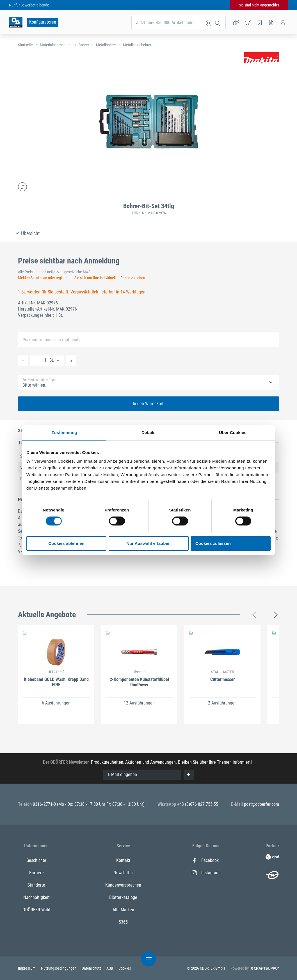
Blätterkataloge (123, 897)
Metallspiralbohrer (137, 45)
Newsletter (123, 873)
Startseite (25, 45)
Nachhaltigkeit (36, 897)
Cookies (125, 968)
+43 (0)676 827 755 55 (198, 804)
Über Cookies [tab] (233, 432)
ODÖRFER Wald (36, 910)
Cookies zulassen (213, 543)
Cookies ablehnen (66, 543)
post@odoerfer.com (261, 804)
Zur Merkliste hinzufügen (39, 380)
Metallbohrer (106, 45)
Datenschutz (92, 968)
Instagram (206, 873)
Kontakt (123, 860)
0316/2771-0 (45, 804)
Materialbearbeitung (56, 45)
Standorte (36, 885)
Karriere (36, 873)
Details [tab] (148, 432)
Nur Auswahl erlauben (148, 543)
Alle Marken (123, 910)
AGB (110, 968)
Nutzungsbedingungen (59, 968)
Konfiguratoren (43, 22)
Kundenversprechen (123, 885)
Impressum (27, 968)
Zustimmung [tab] (64, 432)
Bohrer (84, 45)
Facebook (205, 860)
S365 (123, 922)
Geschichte (36, 860)
